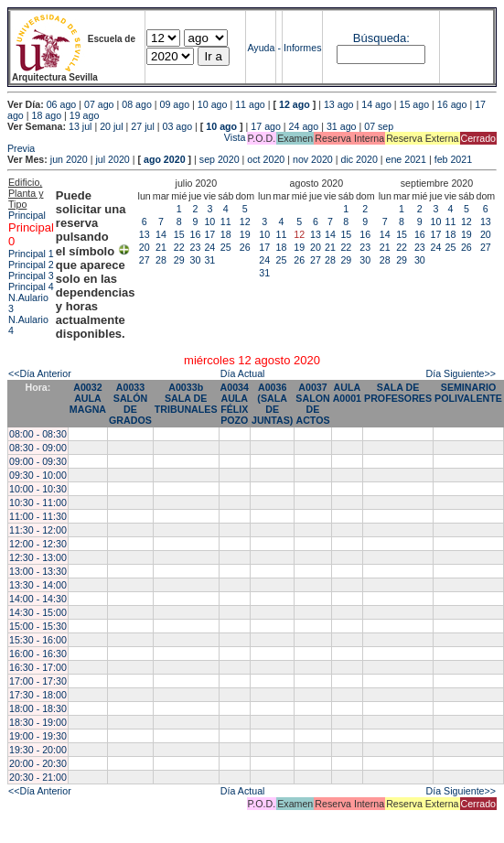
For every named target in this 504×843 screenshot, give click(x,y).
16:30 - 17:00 (38, 667)
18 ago (46, 115)
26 (245, 247)
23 (196, 247)
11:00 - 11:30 (38, 516)
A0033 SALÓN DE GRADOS (130, 404)
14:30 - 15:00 (38, 612)
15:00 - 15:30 (38, 626)
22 (179, 247)
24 (209, 247)
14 (161, 234)
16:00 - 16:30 (38, 654)
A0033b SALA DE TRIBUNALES (186, 398)
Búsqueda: (381, 38)
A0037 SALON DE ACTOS (312, 404)
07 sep (379, 126)
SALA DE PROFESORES (398, 393)
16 (196, 234)
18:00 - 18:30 (38, 708)
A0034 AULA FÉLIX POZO (235, 404)
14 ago (376, 104)
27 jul (142, 126)
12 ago (295, 104)
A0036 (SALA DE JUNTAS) (272, 404)
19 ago (85, 115)
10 (209, 222)
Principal (27, 215)
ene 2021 (406, 159)
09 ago (175, 104)
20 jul (111, 126)
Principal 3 (31, 276)
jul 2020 (112, 159)
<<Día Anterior (40, 373)
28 (161, 260)
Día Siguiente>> (461, 373)
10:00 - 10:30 (38, 489)
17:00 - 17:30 (38, 681)
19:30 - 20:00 (38, 750)
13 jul (80, 126)
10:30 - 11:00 (38, 503)
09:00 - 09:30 (38, 461)
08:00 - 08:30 (38, 434)
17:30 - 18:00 (38, 695)
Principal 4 (31, 286)
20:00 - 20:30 (38, 763)
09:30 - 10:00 (38, 475)
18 (226, 234)
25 (226, 247)
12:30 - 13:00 (38, 557)
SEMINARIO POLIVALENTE (468, 393)
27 (145, 260)
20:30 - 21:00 (38, 777)
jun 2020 (69, 159)
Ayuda (261, 48)
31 (209, 260)
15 (179, 234)
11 (226, 222)
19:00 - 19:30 (38, 736)
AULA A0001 (347, 393)
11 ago (250, 104)
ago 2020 (165, 159)
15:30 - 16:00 (38, 640)
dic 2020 (359, 159)
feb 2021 (453, 159)
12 (245, 222)
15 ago (415, 104)
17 (209, 234)
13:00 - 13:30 (38, 571)
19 (245, 234)
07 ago (99, 104)
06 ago (62, 104)
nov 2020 (313, 159)
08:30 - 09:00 (38, 448)
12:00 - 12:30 (38, 544)
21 (161, 247)
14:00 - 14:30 (38, 599)
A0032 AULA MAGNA (88, 398)
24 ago (304, 126)
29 (179, 260)
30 (196, 260)
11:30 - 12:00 (38, 530)
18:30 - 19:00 (38, 722)
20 (145, 247)
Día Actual (243, 373)
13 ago (339, 104)
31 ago (342, 126)
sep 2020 (220, 159)
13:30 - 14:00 (38, 585)
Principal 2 (31, 265)
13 (145, 234)
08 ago (137, 104)
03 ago (178, 126)
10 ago (213, 104)
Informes (302, 48)
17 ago (266, 126)
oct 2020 (266, 159)
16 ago (452, 104)
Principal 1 (31, 254)
